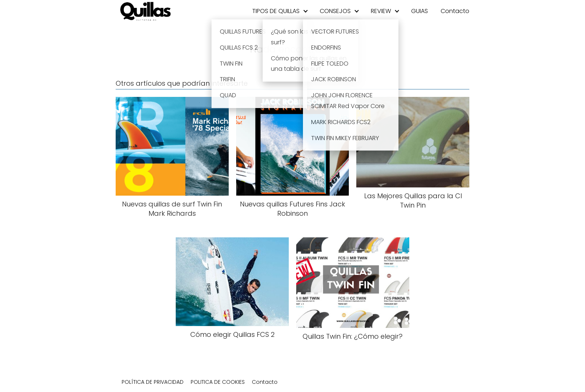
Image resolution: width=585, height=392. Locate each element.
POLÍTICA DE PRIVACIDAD (153, 382)
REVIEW (381, 11)
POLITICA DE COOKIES (218, 382)
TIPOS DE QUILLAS (276, 11)
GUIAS (420, 11)
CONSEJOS (335, 11)
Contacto (455, 11)
